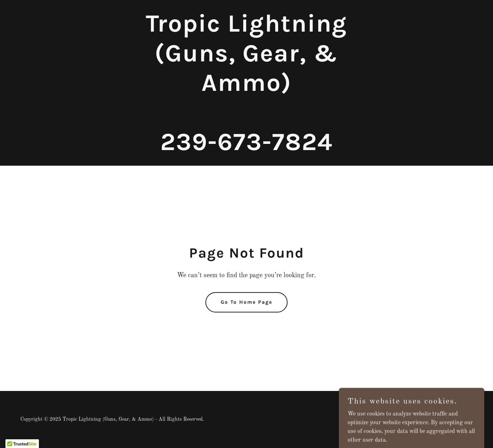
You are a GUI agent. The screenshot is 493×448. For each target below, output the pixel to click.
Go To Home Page (246, 302)
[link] (246, 149)
